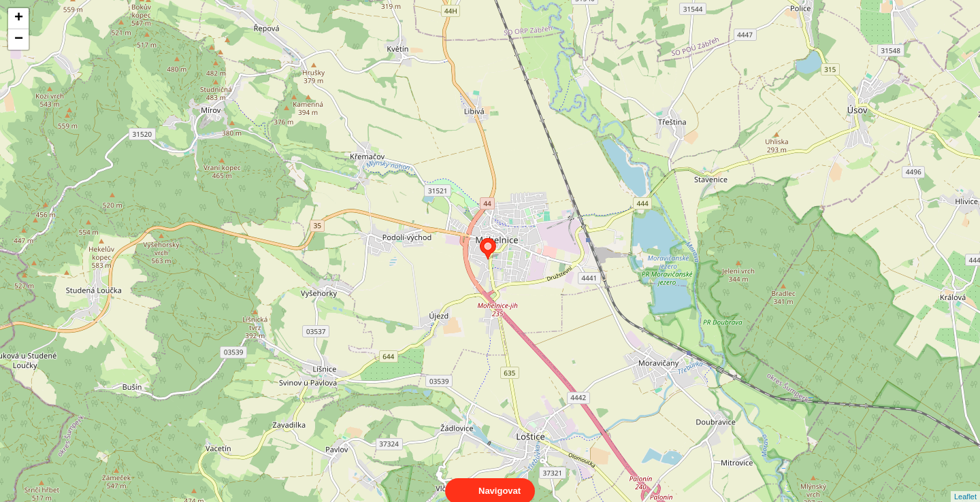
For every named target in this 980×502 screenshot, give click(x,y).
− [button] (19, 39)
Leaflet (965, 484)
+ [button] (19, 18)
